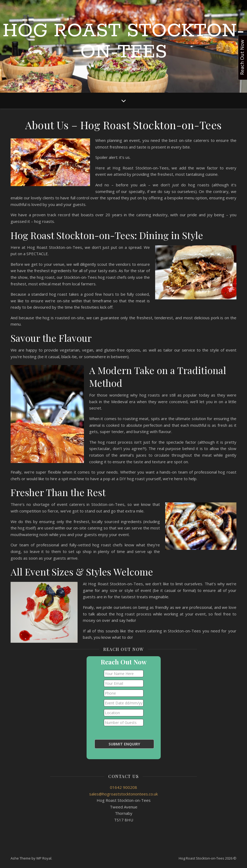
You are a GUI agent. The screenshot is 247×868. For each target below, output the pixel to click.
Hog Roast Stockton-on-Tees (123, 42)
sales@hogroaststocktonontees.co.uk (123, 794)
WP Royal (44, 858)
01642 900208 (123, 787)
